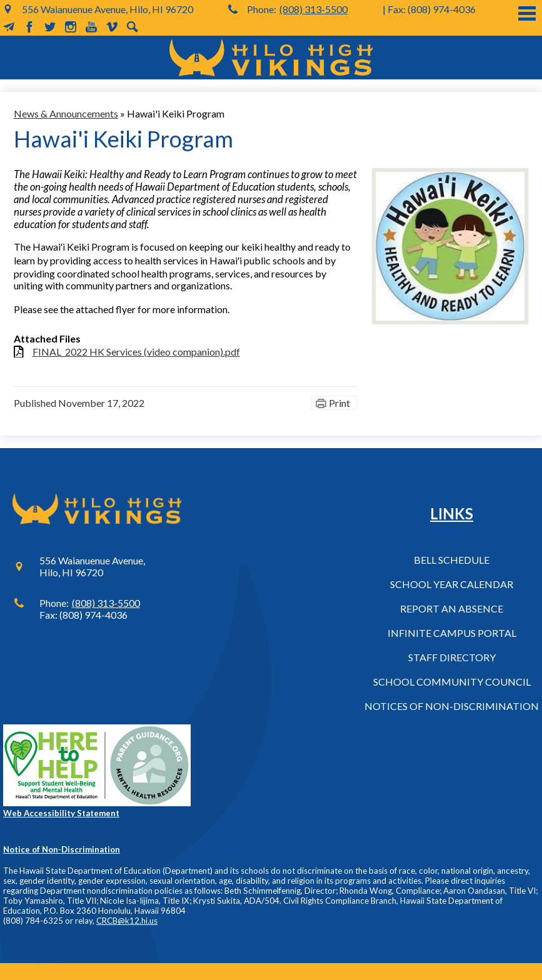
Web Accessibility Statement (61, 813)
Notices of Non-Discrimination (452, 706)
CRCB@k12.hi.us (127, 921)
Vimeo (112, 27)
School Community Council (452, 682)
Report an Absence (452, 608)
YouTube (91, 27)
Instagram (71, 27)
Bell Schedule (452, 560)
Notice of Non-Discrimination (62, 849)
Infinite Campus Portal (452, 633)
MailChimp (9, 27)
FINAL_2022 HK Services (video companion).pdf (136, 352)
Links (452, 513)
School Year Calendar (452, 584)
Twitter (50, 27)
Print (339, 403)
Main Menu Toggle (527, 13)
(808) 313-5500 (314, 9)
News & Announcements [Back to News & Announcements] (66, 113)
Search (133, 27)
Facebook (29, 27)
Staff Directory (452, 657)
